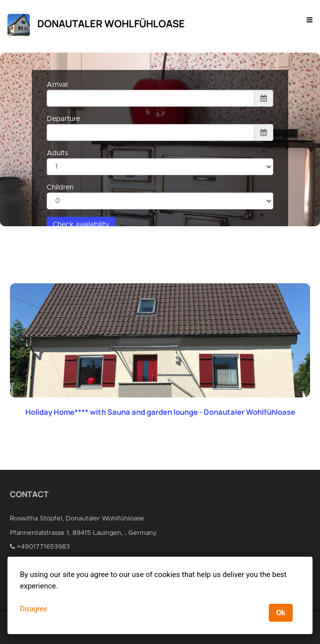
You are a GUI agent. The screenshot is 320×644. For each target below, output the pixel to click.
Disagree (34, 609)
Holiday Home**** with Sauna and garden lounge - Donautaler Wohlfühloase (160, 412)
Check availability (81, 225)
